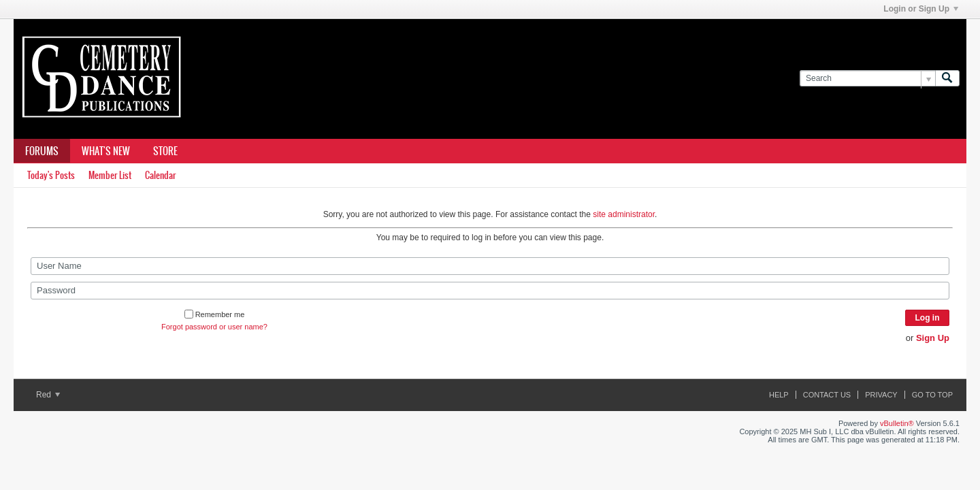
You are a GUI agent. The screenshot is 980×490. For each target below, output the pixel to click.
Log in (928, 318)
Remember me (215, 314)
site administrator (624, 214)
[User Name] (490, 266)
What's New (106, 151)
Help (779, 395)
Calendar (160, 175)
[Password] (490, 291)
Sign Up (933, 338)
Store (165, 151)
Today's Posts (51, 175)
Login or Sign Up (921, 9)
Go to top (932, 395)
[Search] (867, 79)
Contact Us (827, 395)
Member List (110, 175)
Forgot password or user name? (214, 327)
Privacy (881, 395)
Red (48, 395)
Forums (42, 151)
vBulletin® (897, 423)
